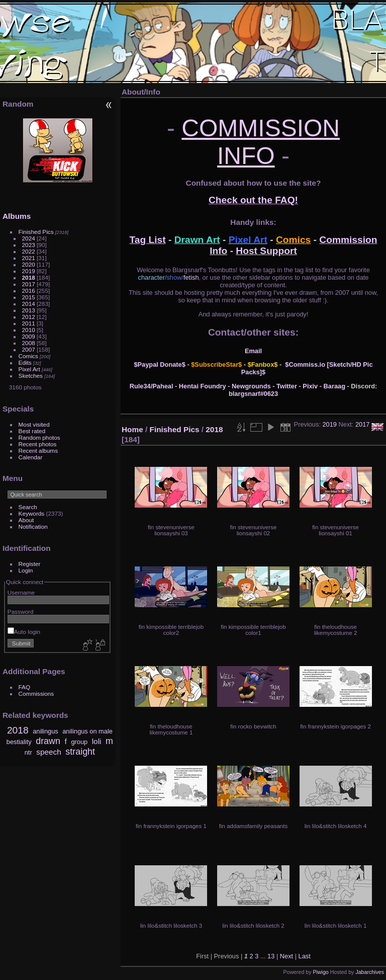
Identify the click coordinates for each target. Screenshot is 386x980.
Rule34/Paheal (152, 386)
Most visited (34, 424)
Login (26, 570)
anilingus (45, 731)
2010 (29, 330)
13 (271, 956)
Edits (25, 362)
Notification (33, 526)
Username (21, 592)
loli (97, 741)
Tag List (148, 240)
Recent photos (38, 444)
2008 (29, 343)
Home (132, 429)
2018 (29, 277)
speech (49, 752)
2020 (29, 264)
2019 (29, 271)
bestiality (19, 742)
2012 (29, 317)
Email (253, 351)
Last (305, 956)
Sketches (31, 376)
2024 (29, 238)
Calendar (31, 457)
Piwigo (320, 972)
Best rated (32, 431)
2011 (29, 323)
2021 (29, 258)
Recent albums (38, 451)
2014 (29, 304)
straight (80, 752)
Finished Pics (36, 232)
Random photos (39, 437)
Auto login (24, 632)
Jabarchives (370, 972)
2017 (29, 284)
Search (28, 507)
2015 (29, 297)
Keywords (32, 513)
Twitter (287, 386)
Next (286, 956)
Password (21, 611)
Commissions (36, 693)
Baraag (334, 386)
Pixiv (310, 386)
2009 (29, 336)
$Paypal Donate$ (159, 364)
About (26, 520)
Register (30, 564)
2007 (29, 349)
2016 (29, 291)
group (79, 742)
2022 (29, 251)
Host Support (266, 251)
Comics (28, 356)
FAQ (25, 687)
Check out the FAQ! (253, 200)
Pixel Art (29, 369)
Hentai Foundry (203, 386)
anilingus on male (87, 731)
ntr (28, 752)
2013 (29, 310)
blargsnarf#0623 (253, 394)
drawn (48, 741)
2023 (29, 245)
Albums (17, 216)
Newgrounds (251, 386)
